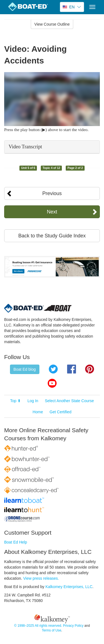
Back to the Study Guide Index (52, 236)
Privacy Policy (73, 626)
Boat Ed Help (16, 542)
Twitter (53, 369)
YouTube (52, 383)
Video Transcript (25, 147)
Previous (52, 193)
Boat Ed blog (25, 369)
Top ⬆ (16, 401)
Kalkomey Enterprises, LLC (69, 587)
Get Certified (61, 412)
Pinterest (90, 369)
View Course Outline (52, 24)
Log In (33, 401)
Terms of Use (52, 630)
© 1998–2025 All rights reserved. (38, 626)
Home (38, 412)
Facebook (72, 369)
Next (52, 212)
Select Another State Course (69, 401)
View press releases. (41, 578)
